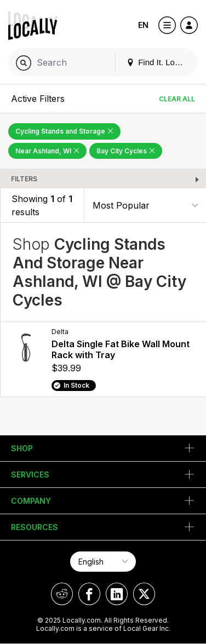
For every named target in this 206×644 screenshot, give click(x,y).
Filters (24, 179)
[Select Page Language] (103, 562)
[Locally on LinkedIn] (117, 594)
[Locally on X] (144, 594)
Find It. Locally (159, 62)
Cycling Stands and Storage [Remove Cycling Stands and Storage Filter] (64, 131)
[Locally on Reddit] (62, 594)
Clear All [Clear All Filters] (177, 99)
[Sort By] (145, 206)
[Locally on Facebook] (89, 594)
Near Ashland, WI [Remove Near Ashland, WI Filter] (47, 151)
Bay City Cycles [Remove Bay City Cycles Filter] (126, 151)
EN (143, 25)
